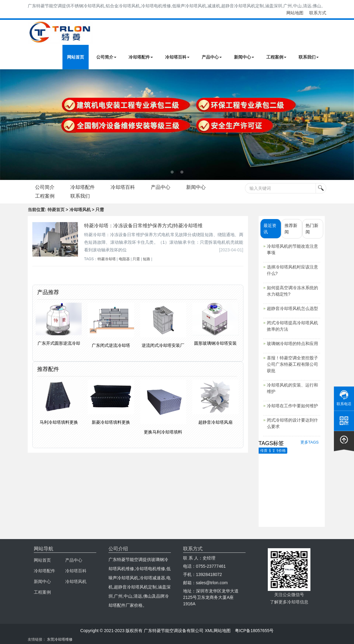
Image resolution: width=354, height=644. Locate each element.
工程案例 (276, 57)
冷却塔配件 (141, 57)
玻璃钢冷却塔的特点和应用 (292, 344)
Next (6, 124)
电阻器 (124, 259)
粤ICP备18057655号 (254, 631)
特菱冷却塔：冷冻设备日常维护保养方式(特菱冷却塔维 (143, 226)
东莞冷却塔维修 (60, 639)
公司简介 (106, 57)
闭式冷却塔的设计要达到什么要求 (292, 423)
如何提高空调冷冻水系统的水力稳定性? (292, 291)
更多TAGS (310, 442)
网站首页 (76, 57)
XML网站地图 (218, 631)
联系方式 (318, 13)
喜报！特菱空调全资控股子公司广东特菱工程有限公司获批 (292, 364)
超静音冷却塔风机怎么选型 (292, 308)
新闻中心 (244, 57)
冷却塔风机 (76, 581)
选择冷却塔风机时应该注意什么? (292, 270)
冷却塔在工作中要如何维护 (292, 406)
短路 (147, 259)
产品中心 (212, 57)
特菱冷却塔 (107, 259)
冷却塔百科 (177, 57)
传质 (264, 451)
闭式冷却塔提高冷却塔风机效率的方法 (292, 326)
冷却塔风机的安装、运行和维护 (292, 388)
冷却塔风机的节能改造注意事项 (292, 249)
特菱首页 (56, 210)
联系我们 (309, 57)
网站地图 (295, 13)
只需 (136, 259)
